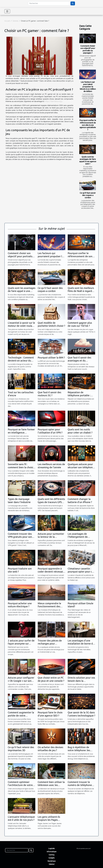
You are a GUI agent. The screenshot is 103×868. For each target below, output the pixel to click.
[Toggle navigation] (7, 11)
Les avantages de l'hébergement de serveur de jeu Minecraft (81, 537)
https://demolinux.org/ (54, 101)
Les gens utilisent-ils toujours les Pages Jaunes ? (49, 820)
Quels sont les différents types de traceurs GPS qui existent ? (51, 502)
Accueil (7, 21)
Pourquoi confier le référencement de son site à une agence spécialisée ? (88, 125)
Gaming (51, 855)
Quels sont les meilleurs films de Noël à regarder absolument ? (81, 291)
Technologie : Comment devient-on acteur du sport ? (21, 361)
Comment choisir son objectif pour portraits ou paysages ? (88, 49)
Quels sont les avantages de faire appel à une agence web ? (88, 160)
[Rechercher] (49, 3)
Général (15, 21)
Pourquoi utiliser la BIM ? (51, 358)
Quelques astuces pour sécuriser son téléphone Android (81, 467)
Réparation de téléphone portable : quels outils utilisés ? (79, 395)
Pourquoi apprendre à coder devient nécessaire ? (51, 572)
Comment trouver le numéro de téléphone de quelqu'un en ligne (80, 785)
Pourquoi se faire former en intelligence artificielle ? (21, 433)
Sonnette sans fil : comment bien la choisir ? (21, 467)
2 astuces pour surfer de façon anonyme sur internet (21, 644)
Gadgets (52, 858)
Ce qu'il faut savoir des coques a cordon (88, 195)
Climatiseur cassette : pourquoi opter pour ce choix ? (80, 572)
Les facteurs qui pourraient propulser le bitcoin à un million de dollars (88, 87)
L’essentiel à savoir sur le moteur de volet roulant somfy (21, 326)
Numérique (52, 861)
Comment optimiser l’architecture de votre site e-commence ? (20, 785)
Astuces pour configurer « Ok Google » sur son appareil (21, 681)
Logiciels (52, 848)
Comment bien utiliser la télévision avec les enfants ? (51, 785)
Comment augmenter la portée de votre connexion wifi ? (21, 716)
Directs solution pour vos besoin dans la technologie (81, 681)
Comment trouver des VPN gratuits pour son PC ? (20, 537)
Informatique (52, 852)
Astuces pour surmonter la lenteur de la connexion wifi (51, 537)
